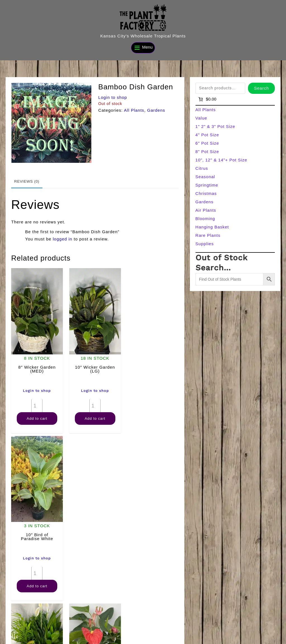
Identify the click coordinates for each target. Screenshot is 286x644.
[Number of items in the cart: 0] (207, 99)
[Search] (104, 638)
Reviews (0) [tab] (27, 181)
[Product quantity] (37, 406)
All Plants (134, 110)
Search (261, 88)
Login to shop (113, 97)
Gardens (156, 110)
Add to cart (37, 418)
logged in (63, 239)
